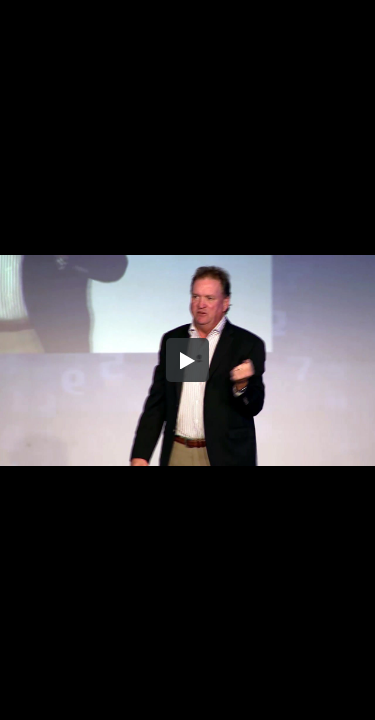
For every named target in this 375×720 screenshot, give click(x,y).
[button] (188, 360)
